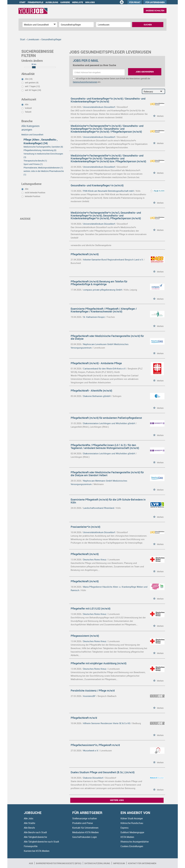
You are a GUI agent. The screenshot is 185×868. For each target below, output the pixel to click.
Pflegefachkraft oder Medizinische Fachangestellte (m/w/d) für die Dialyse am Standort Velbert (107, 474)
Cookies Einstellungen (132, 846)
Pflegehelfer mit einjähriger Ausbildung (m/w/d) (99, 663)
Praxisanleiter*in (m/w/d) (85, 527)
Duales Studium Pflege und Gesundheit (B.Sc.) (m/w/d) (103, 772)
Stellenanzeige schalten (85, 818)
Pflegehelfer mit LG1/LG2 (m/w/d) (91, 608)
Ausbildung (52, 2)
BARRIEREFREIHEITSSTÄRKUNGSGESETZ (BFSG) (59, 863)
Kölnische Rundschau (132, 823)
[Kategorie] (37, 25)
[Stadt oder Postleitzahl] (113, 25)
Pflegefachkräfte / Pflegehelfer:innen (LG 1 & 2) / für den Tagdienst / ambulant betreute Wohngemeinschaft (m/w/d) (105, 446)
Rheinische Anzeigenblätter (135, 842)
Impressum (119, 863)
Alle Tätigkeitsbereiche (35, 837)
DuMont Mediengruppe (132, 832)
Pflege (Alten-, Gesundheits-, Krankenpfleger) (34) (41, 141)
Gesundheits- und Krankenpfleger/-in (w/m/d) (97, 185)
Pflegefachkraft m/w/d (84, 718)
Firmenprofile (35, 2)
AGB (31, 863)
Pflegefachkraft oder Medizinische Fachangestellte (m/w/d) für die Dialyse (107, 337)
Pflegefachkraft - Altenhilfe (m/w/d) (91, 391)
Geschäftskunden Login (85, 837)
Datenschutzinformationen (85, 82)
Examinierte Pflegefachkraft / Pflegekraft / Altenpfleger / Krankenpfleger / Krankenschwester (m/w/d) (104, 310)
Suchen (148, 25)
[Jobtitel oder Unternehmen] (76, 25)
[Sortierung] (151, 92)
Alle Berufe (29, 828)
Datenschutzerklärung (97, 863)
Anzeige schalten (155, 11)
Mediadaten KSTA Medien (85, 832)
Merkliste (78, 2)
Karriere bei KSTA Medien (37, 851)
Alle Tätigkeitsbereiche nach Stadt (41, 842)
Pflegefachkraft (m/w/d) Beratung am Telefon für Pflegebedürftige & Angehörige (99, 283)
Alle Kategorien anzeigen (30, 128)
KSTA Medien (127, 837)
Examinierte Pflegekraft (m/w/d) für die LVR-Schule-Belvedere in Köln (108, 501)
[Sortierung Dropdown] (162, 92)
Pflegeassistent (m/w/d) (85, 636)
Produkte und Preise (83, 823)
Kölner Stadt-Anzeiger (132, 818)
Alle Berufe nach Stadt (35, 832)
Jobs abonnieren (145, 72)
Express (125, 828)
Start (22, 2)
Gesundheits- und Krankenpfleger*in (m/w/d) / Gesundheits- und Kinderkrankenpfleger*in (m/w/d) (108, 100)
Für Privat (135, 2)
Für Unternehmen (155, 2)
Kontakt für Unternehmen (85, 828)
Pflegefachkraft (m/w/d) (85, 254)
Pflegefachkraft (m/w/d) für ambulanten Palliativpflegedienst (106, 418)
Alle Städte (29, 823)
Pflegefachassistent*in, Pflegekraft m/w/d (95, 745)
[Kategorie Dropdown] (54, 25)
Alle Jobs (29, 818)
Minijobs (90, 2)
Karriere (65, 2)
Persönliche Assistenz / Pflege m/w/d (93, 690)
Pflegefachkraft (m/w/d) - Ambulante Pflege (96, 363)
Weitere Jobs (117, 800)
